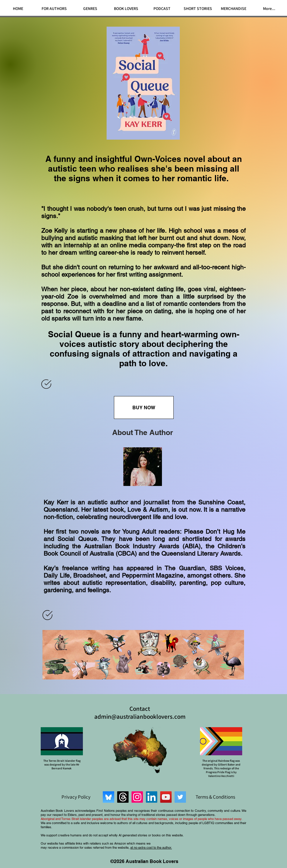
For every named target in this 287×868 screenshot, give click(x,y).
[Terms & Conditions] (215, 797)
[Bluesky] (109, 797)
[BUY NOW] (144, 408)
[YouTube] (166, 797)
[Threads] (123, 797)
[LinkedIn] (152, 797)
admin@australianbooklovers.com (140, 717)
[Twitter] (180, 797)
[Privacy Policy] (76, 797)
